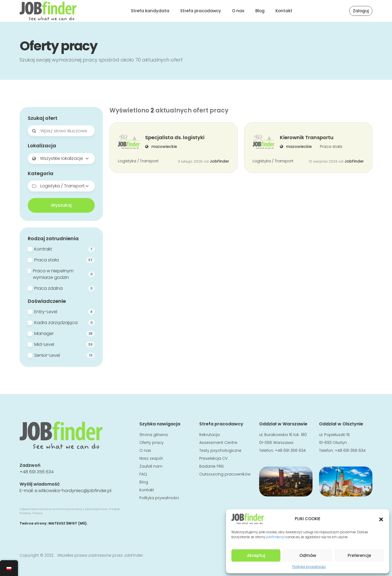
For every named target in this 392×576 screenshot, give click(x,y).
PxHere (37, 513)
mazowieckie (161, 147)
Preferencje (359, 555)
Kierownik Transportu (307, 137)
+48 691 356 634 (37, 472)
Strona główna (154, 435)
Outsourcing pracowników (225, 474)
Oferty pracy (151, 443)
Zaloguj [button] (361, 11)
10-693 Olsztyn (333, 443)
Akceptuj (256, 555)
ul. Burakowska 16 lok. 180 (283, 435)
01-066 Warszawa (276, 443)
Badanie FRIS (212, 466)
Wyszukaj (61, 205)
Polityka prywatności (309, 567)
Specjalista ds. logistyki (175, 137)
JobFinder (219, 161)
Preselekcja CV (213, 458)
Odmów (308, 555)
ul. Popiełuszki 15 (334, 435)
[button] (381, 519)
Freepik (114, 509)
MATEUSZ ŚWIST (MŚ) (68, 523)
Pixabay (25, 513)
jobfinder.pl (275, 537)
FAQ (143, 474)
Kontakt (284, 11)
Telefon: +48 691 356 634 (282, 450)
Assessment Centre (218, 443)
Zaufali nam (151, 466)
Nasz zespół (151, 458)
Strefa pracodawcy (201, 11)
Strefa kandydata (150, 11)
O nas (238, 11)
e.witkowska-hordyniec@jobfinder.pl (73, 491)
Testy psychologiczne (220, 450)
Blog (260, 11)
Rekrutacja (209, 435)
